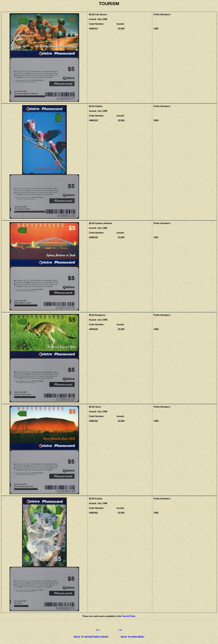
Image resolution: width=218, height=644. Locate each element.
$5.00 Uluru (95, 407)
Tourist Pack (129, 616)
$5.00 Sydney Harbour (101, 223)
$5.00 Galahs (96, 106)
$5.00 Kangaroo (97, 315)
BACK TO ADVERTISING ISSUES (91, 637)
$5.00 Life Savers (98, 14)
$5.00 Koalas (96, 499)
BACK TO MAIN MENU (132, 637)
